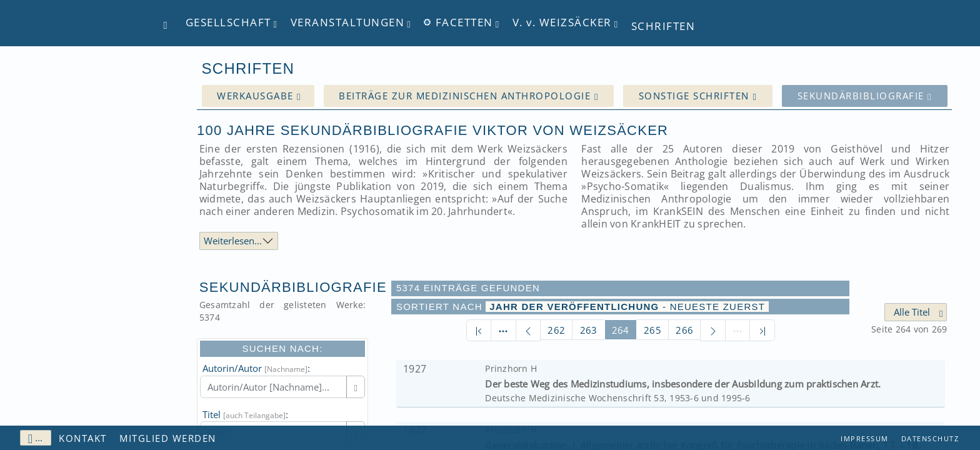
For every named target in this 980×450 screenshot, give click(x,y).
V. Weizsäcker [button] (562, 23)
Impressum (865, 438)
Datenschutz (930, 438)
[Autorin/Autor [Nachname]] (273, 387)
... (35, 438)
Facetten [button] (458, 23)
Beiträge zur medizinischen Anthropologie (468, 96)
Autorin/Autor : (256, 368)
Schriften (663, 26)
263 (589, 330)
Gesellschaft (228, 23)
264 (621, 330)
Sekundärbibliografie (865, 96)
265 (652, 330)
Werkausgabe (259, 96)
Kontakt (83, 438)
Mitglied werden (168, 438)
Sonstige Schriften (698, 96)
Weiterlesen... (233, 241)
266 (684, 330)
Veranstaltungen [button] (348, 23)
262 (556, 330)
